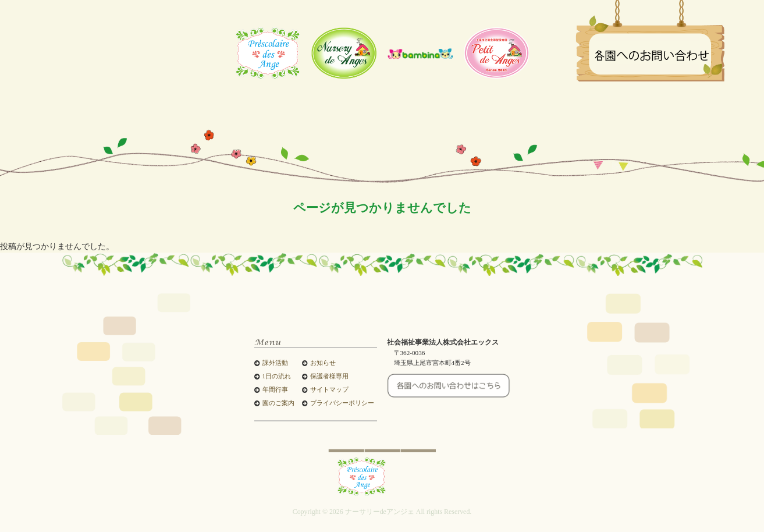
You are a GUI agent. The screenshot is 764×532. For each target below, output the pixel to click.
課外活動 (275, 363)
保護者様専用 (329, 376)
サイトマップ (329, 390)
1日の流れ (277, 376)
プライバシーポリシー (342, 403)
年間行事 (275, 390)
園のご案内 (278, 403)
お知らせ (323, 363)
